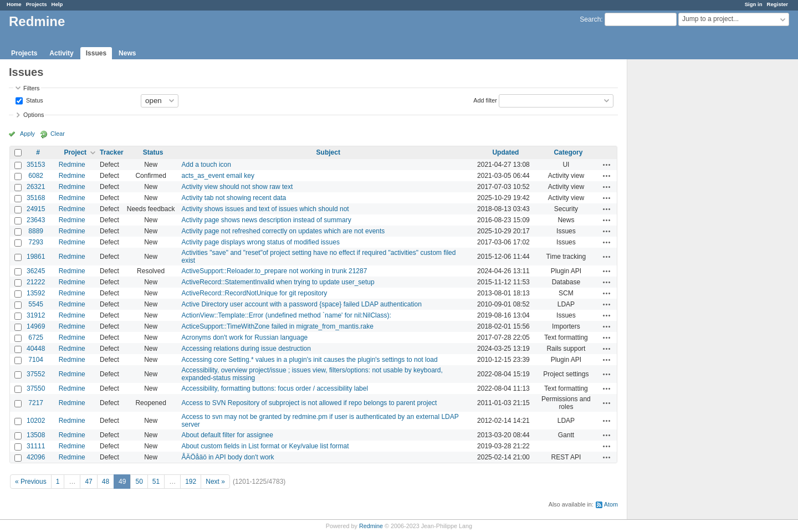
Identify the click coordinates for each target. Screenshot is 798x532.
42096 (36, 457)
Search (590, 19)
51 (156, 482)
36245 (36, 271)
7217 (36, 403)
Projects (37, 4)
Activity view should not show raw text (237, 187)
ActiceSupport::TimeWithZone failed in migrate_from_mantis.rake (278, 326)
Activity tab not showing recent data (234, 198)
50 (139, 482)
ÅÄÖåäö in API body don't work (228, 457)
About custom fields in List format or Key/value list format (265, 446)
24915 (36, 209)
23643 (36, 220)
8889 (36, 231)
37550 (36, 388)
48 (106, 482)
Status (34, 100)
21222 (36, 282)
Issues (96, 53)
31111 (36, 446)
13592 (36, 293)
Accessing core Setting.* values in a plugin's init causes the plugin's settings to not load (310, 360)
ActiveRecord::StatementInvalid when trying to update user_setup (278, 282)
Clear (58, 134)
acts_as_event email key (218, 176)
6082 (36, 176)
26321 (36, 187)
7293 (36, 242)
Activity (61, 53)
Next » (215, 482)
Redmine (72, 165)
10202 (36, 421)
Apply (27, 134)
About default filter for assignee (227, 435)
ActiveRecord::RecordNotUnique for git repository (255, 293)
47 (88, 482)
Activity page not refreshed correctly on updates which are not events (283, 231)
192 (191, 482)
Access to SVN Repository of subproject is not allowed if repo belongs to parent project (310, 403)
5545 (36, 304)
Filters (31, 88)
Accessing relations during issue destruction (246, 349)
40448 (36, 349)
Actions (607, 165)
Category (568, 152)
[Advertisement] (683, 233)
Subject (328, 152)
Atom (611, 504)
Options (34, 115)
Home (14, 4)
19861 (36, 257)
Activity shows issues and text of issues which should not (265, 209)
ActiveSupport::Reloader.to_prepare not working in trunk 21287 (275, 271)
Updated (505, 152)
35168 (36, 198)
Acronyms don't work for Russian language (245, 337)
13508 (36, 435)
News (127, 53)
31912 (36, 315)
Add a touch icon (206, 165)
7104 (36, 360)
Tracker (112, 152)
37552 (36, 374)
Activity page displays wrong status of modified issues (261, 242)
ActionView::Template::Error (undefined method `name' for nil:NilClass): (287, 315)
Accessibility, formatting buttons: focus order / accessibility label (275, 388)
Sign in (754, 4)
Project (75, 152)
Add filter (485, 100)
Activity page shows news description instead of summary (267, 220)
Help (57, 4)
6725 (36, 337)
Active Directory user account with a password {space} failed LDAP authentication (302, 304)
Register (777, 4)
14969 (36, 326)
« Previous (31, 482)
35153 (36, 165)
